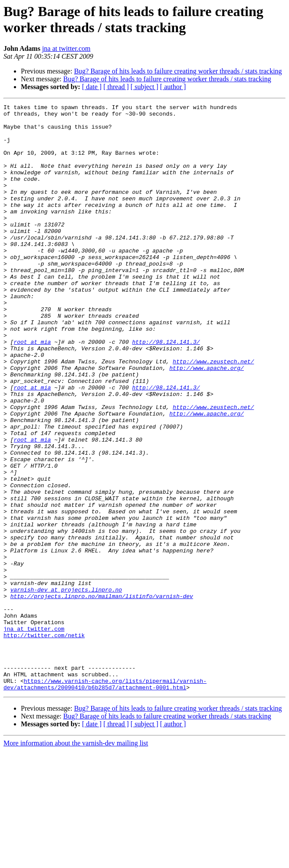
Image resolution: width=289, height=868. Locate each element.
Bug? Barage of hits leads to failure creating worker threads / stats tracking (178, 71)
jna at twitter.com (66, 48)
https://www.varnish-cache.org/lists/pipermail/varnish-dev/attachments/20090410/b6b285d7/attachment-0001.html (105, 801)
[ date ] (92, 87)
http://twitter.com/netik (44, 742)
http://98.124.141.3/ (166, 390)
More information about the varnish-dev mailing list (76, 860)
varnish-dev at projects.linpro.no (66, 687)
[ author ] (173, 87)
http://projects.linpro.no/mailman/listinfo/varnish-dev (102, 695)
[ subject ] (144, 87)
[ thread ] (116, 87)
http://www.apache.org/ (207, 421)
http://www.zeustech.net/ (213, 413)
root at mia (32, 390)
